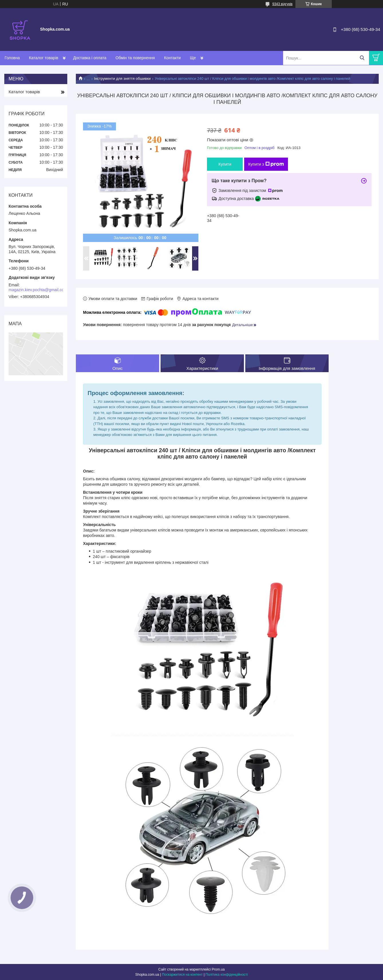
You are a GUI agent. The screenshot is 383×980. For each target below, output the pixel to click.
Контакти (172, 58)
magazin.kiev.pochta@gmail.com (38, 290)
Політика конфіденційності (227, 975)
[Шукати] (362, 58)
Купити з (266, 164)
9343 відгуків (282, 4)
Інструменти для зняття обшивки (123, 79)
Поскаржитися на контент (182, 975)
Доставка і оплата (90, 58)
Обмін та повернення (135, 58)
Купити (225, 164)
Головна (12, 58)
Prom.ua (218, 969)
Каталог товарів (44, 58)
